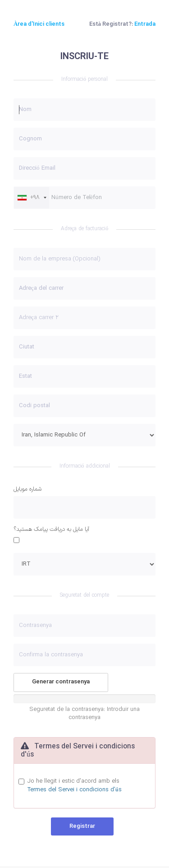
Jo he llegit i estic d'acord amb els (75, 786)
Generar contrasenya (61, 682)
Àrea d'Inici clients (39, 25)
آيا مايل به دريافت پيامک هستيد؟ (51, 530)
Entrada (145, 24)
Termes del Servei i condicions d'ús (75, 790)
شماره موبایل (27, 490)
